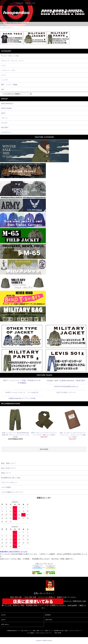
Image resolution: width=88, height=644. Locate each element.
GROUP (28, 3)
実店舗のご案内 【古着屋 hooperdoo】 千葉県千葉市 (66, 381)
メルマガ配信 (30, 633)
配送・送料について (38, 631)
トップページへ (6, 28)
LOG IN (3, 615)
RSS (56, 633)
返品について (49, 631)
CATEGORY (20, 3)
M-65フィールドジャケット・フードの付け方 (22, 392)
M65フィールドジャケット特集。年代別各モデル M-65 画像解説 (22, 382)
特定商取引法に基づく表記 (61, 631)
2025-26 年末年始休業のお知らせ (66, 386)
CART (34, 3)
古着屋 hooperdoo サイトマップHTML (22, 398)
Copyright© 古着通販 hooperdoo (44, 641)
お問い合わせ (5, 624)
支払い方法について (26, 631)
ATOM (59, 633)
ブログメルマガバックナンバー (44, 633)
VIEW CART (49, 620)
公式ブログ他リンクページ (66, 392)
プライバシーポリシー (75, 631)
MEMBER (48, 615)
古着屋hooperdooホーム (13, 631)
